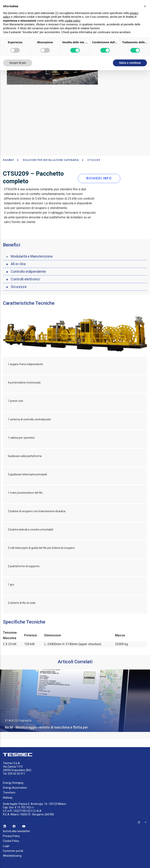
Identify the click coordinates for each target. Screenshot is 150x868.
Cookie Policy (11, 841)
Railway (8, 160)
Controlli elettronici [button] (25, 279)
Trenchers (9, 793)
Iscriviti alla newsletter (17, 831)
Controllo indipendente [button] (28, 271)
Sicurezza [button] (19, 287)
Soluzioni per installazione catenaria (51, 160)
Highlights (26, 721)
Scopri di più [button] (18, 63)
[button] (145, 6)
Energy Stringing (13, 783)
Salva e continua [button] (130, 63)
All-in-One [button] (18, 264)
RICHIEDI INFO (99, 178)
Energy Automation (15, 788)
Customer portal (13, 851)
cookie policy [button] (72, 21)
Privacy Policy (11, 836)
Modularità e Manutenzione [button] (32, 256)
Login (6, 846)
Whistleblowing (12, 856)
